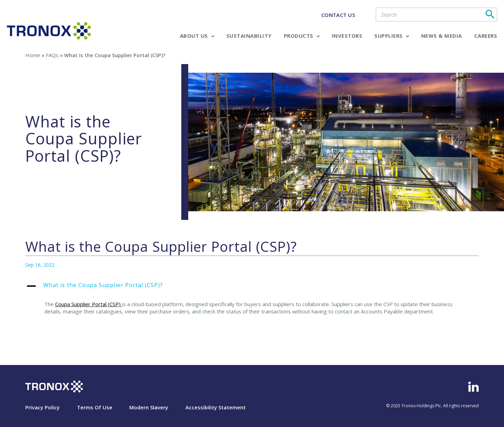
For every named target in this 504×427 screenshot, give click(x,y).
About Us (197, 36)
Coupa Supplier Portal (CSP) (88, 304)
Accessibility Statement (216, 407)
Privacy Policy (42, 407)
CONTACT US (338, 15)
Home (33, 55)
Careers (486, 36)
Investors (347, 36)
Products (302, 36)
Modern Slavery (149, 407)
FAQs (52, 55)
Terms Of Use (95, 407)
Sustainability (249, 36)
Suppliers (392, 36)
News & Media (442, 36)
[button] (252, 289)
